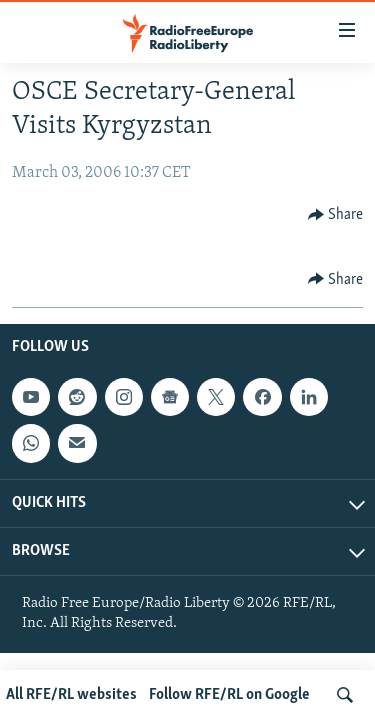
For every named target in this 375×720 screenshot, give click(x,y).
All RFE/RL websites (71, 695)
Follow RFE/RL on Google (229, 695)
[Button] (336, 215)
